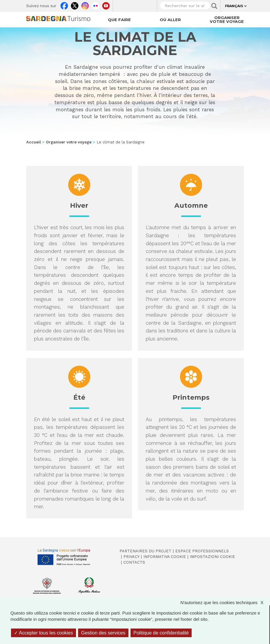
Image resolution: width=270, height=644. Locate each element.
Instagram (85, 4)
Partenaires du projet (145, 551)
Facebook (64, 4)
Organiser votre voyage (227, 19)
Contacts (134, 562)
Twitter (75, 4)
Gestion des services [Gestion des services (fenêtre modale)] (103, 633)
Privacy (131, 557)
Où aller (170, 20)
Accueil (34, 142)
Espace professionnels (202, 551)
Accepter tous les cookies (44, 633)
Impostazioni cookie (212, 557)
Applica (214, 6)
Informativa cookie (165, 557)
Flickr (96, 4)
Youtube (106, 4)
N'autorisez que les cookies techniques (225, 602)
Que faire (119, 20)
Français (234, 6)
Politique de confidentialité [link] (161, 633)
